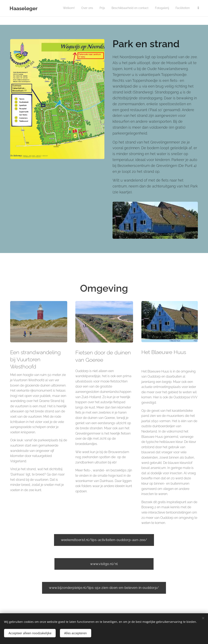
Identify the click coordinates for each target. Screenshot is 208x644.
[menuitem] (163, 8)
